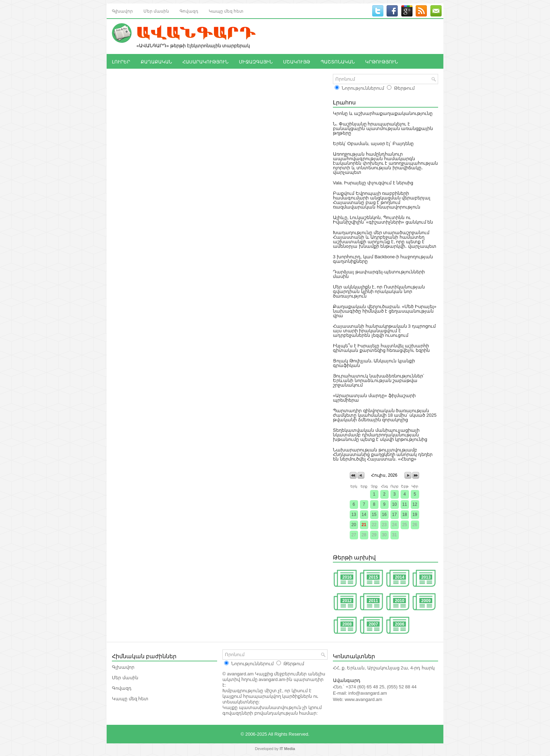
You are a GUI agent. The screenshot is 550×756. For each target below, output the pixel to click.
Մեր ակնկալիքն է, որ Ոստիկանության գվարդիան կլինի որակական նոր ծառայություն (379, 291)
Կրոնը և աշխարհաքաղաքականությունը (383, 113)
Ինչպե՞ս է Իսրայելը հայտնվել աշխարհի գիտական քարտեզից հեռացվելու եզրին (381, 348)
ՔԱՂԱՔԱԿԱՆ (156, 61)
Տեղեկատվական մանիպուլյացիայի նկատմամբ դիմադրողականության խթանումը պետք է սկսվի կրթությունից (380, 435)
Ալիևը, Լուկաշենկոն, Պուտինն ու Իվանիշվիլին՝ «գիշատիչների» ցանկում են (383, 220)
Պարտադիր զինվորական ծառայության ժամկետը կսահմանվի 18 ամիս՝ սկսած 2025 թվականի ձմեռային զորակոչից (385, 415)
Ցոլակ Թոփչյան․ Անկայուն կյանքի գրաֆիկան (374, 363)
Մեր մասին (156, 11)
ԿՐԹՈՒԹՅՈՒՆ (381, 61)
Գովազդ (189, 11)
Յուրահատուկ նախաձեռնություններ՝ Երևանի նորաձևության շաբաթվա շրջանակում (378, 380)
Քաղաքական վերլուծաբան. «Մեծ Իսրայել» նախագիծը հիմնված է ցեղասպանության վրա (385, 311)
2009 (426, 601)
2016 (347, 577)
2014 (400, 577)
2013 (426, 577)
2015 (373, 577)
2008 (347, 624)
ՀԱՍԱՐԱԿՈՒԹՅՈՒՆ (205, 61)
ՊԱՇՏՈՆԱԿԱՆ (338, 61)
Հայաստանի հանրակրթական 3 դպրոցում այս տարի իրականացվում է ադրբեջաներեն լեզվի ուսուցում (384, 331)
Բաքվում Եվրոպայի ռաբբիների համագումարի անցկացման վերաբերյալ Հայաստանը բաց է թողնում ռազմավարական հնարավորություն (382, 200)
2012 (347, 601)
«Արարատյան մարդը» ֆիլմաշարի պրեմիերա (374, 398)
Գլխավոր (122, 11)
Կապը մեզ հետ (226, 11)
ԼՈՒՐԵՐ (121, 61)
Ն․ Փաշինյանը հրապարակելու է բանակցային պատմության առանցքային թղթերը (383, 128)
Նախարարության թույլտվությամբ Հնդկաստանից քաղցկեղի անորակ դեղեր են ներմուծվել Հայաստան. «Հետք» (383, 454)
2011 (373, 601)
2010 (400, 601)
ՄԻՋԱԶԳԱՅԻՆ (256, 61)
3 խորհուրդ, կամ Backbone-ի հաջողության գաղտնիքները (383, 259)
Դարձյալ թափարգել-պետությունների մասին (379, 274)
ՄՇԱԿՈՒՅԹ (297, 61)
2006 (400, 624)
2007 (373, 624)
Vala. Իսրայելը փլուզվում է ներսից (373, 183)
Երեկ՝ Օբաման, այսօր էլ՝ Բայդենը (373, 144)
